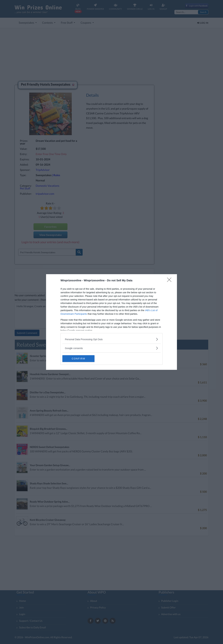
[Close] (170, 281)
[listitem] (112, 339)
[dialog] (112, 322)
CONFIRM (78, 359)
